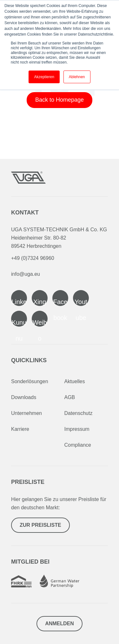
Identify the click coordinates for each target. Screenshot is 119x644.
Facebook (60, 302)
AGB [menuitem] (70, 397)
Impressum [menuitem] (77, 429)
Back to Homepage (60, 100)
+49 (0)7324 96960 (33, 258)
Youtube (81, 302)
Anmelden (60, 624)
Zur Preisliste (40, 525)
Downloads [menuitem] (24, 397)
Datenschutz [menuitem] (79, 413)
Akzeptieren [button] (44, 77)
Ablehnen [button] (77, 77)
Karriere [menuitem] (20, 429)
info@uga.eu (26, 274)
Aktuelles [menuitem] (75, 381)
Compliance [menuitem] (78, 445)
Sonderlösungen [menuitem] (30, 381)
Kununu (19, 323)
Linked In (19, 302)
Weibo (40, 323)
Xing (40, 302)
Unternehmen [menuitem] (26, 413)
